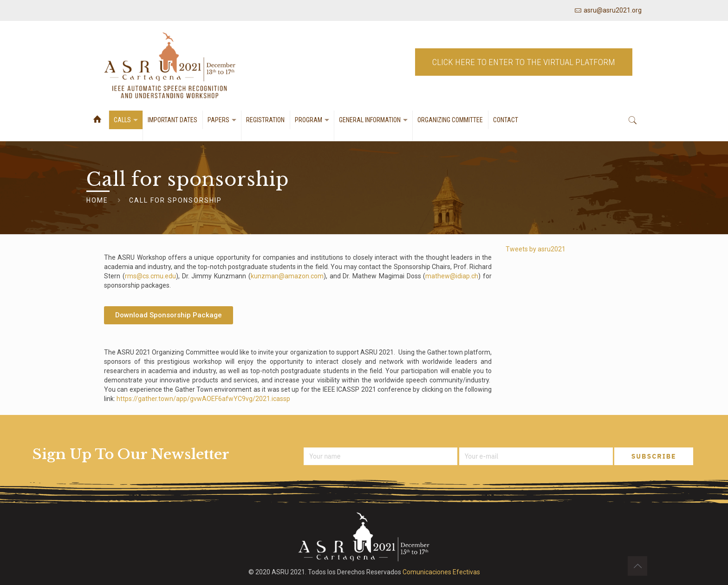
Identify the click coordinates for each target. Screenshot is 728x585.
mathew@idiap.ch (452, 276)
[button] (169, 315)
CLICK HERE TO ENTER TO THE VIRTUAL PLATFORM (524, 66)
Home (97, 200)
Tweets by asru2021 (536, 249)
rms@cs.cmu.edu (150, 276)
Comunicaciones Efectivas (441, 572)
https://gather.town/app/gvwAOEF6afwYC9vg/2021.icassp (203, 399)
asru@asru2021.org (613, 10)
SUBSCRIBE (654, 456)
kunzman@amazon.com (287, 276)
